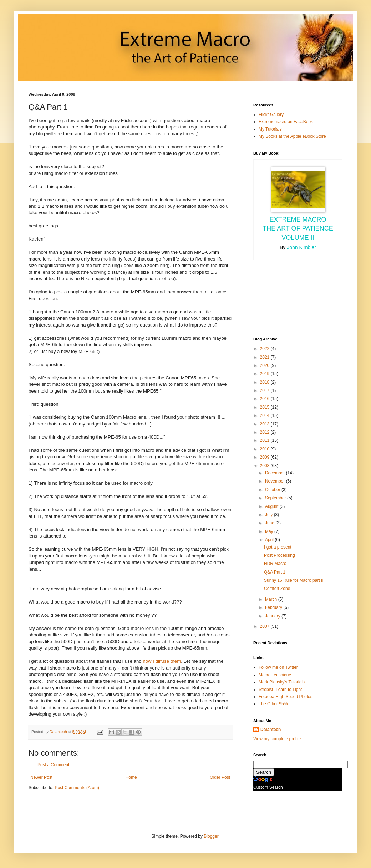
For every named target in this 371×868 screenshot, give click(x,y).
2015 (265, 407)
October (273, 490)
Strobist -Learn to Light (280, 690)
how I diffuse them (162, 661)
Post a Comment (53, 765)
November (276, 481)
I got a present (278, 547)
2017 (265, 390)
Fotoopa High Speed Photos (286, 697)
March (272, 599)
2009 (265, 457)
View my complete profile (277, 739)
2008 (265, 466)
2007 (265, 626)
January (273, 616)
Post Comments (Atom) (77, 788)
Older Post (220, 777)
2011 (265, 440)
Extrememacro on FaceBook (286, 122)
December (276, 473)
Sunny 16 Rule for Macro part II (294, 580)
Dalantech (271, 730)
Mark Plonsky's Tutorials (282, 682)
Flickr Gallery (271, 115)
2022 (265, 349)
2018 (265, 382)
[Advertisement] (285, 298)
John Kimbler (301, 247)
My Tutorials (270, 129)
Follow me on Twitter (278, 667)
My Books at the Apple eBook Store (292, 136)
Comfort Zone (277, 589)
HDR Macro (275, 564)
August (272, 506)
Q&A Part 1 (275, 572)
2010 (265, 449)
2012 (265, 432)
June (270, 523)
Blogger (211, 836)
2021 (265, 357)
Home (131, 777)
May (270, 531)
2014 (265, 415)
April (270, 540)
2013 (265, 424)
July (270, 515)
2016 (265, 399)
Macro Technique (275, 675)
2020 (265, 365)
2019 (265, 374)
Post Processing (279, 555)
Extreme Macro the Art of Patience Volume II (298, 228)
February (274, 607)
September (276, 498)
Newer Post (41, 777)
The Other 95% (273, 704)
